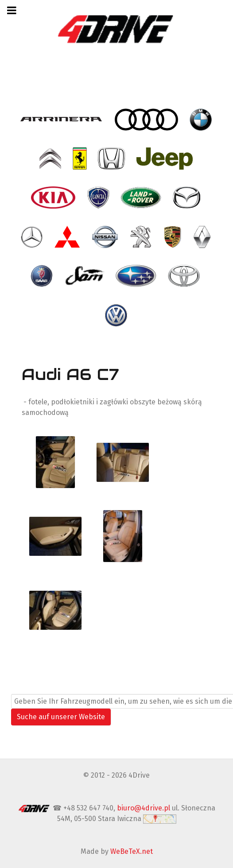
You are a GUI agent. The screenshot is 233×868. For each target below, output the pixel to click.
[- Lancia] (99, 198)
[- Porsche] (173, 237)
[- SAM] (85, 276)
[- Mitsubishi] (68, 237)
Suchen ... (27, 688)
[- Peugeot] (142, 237)
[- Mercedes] (33, 237)
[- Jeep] (166, 159)
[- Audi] (147, 119)
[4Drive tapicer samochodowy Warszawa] (116, 29)
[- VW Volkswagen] (117, 315)
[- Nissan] (106, 237)
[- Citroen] (51, 159)
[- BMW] (201, 119)
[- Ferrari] (81, 159)
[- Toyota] (185, 276)
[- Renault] (203, 237)
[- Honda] (112, 159)
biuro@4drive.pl (144, 808)
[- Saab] (43, 276)
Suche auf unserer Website (61, 717)
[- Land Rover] (142, 198)
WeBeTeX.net (132, 851)
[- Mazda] (187, 198)
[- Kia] (54, 198)
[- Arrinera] (62, 119)
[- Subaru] (137, 276)
